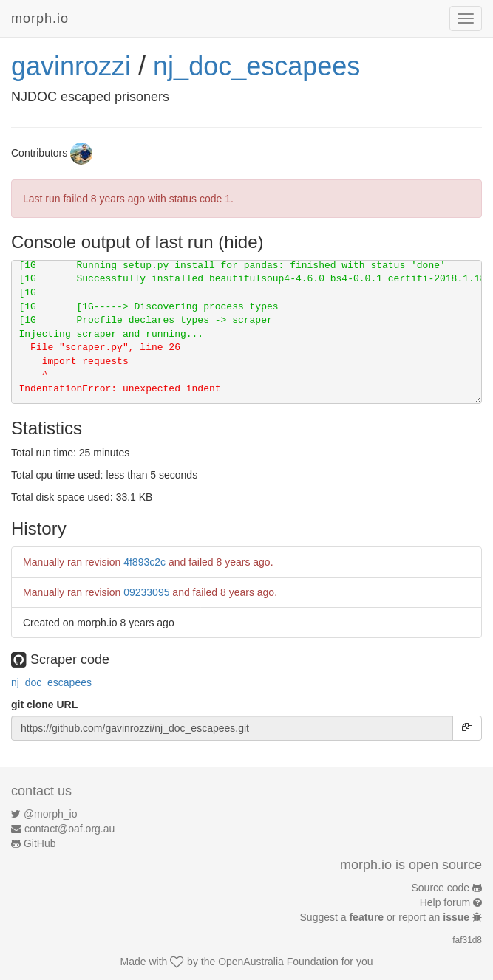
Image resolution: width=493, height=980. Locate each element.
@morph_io (51, 814)
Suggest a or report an (386, 917)
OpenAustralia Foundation (278, 962)
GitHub (40, 843)
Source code (441, 888)
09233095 (146, 592)
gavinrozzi (71, 66)
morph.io (40, 18)
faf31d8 (467, 940)
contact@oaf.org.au (69, 829)
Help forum (445, 902)
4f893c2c (144, 562)
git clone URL (44, 705)
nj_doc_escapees (256, 66)
